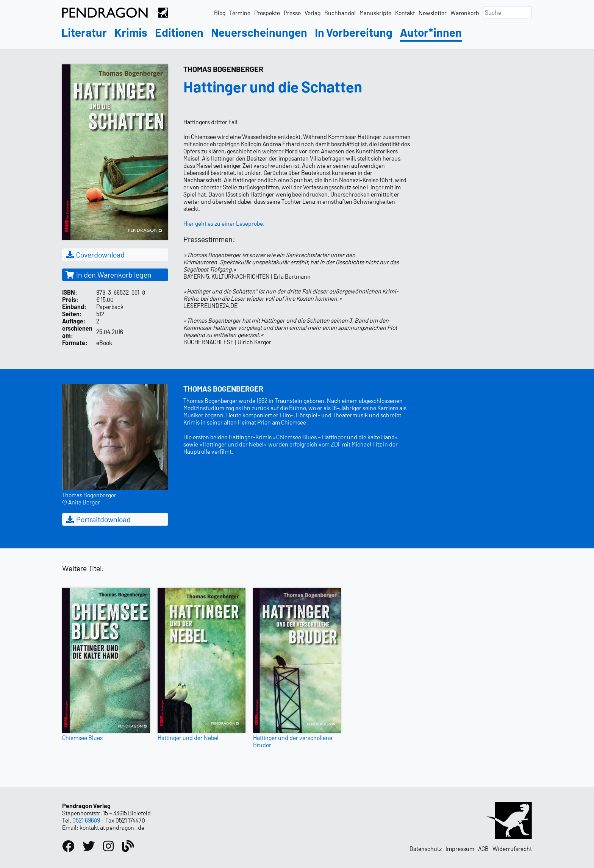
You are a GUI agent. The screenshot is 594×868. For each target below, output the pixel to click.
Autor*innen (431, 33)
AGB (483, 848)
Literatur (84, 33)
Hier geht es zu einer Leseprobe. (224, 223)
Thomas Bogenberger (223, 69)
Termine (240, 13)
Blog (220, 13)
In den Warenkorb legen (108, 275)
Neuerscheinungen (259, 33)
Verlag (313, 13)
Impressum (460, 848)
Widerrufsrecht (512, 848)
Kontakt (405, 13)
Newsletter (433, 13)
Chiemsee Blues (82, 738)
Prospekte (267, 13)
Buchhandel (340, 13)
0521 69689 (86, 820)
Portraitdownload (98, 519)
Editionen (179, 33)
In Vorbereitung (354, 33)
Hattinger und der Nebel (188, 738)
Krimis (131, 33)
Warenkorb (465, 13)
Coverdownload (95, 254)
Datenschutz (426, 848)
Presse (292, 13)
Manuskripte (375, 13)
